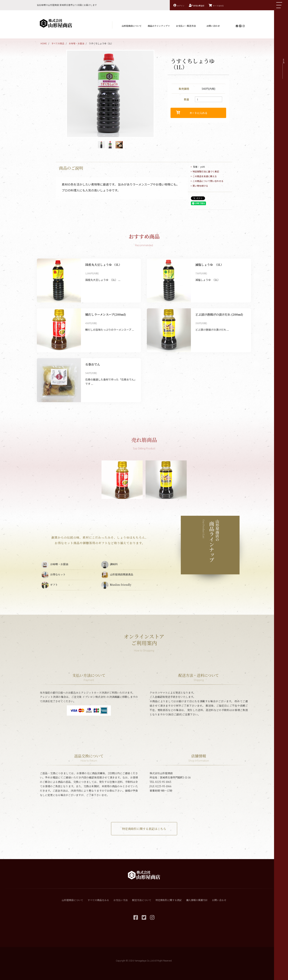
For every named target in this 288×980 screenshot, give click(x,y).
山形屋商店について (132, 26)
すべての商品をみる (98, 900)
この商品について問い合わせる (208, 181)
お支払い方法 (121, 900)
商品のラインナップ (159, 26)
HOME (44, 43)
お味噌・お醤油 (77, 43)
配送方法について (142, 900)
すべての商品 (58, 43)
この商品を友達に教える (205, 176)
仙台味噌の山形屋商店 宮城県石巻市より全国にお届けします (67, 5)
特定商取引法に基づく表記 (206, 171)
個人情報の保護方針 (197, 900)
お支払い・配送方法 (186, 26)
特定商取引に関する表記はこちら (144, 829)
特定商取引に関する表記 (169, 900)
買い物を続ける (200, 186)
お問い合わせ (213, 26)
